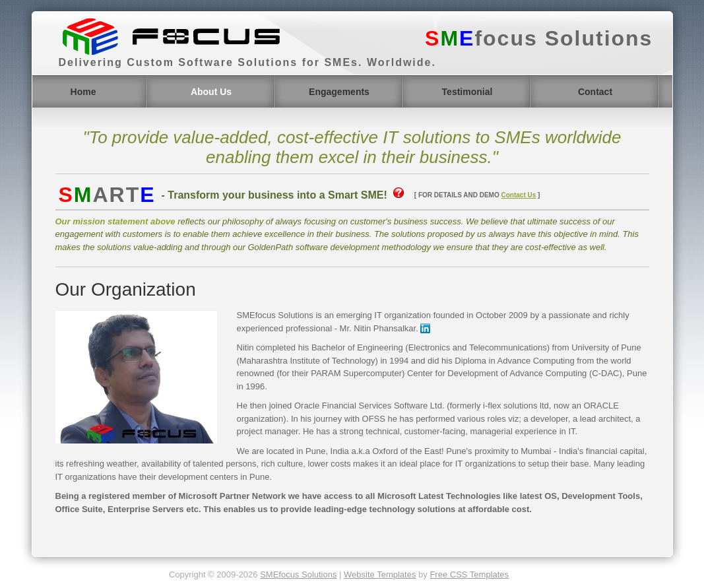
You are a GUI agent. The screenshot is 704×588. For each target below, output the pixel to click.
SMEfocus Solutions (298, 574)
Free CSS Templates (469, 574)
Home (83, 92)
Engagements (339, 92)
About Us (211, 92)
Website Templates (380, 574)
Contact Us (518, 195)
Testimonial (467, 92)
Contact (595, 92)
